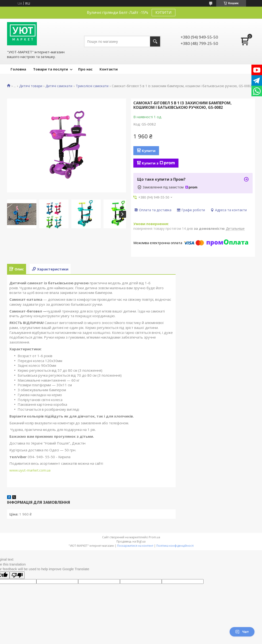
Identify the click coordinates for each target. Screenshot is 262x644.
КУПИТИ (164, 12)
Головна (18, 69)
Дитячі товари (31, 86)
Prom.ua (154, 537)
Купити (149, 151)
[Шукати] (155, 41)
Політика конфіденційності (175, 546)
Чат (242, 632)
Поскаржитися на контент (135, 546)
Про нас (85, 69)
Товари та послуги (50, 69)
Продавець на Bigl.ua (131, 541)
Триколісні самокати (92, 86)
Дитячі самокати (59, 86)
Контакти (109, 69)
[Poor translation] (17, 575)
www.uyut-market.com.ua (30, 470)
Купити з (158, 163)
